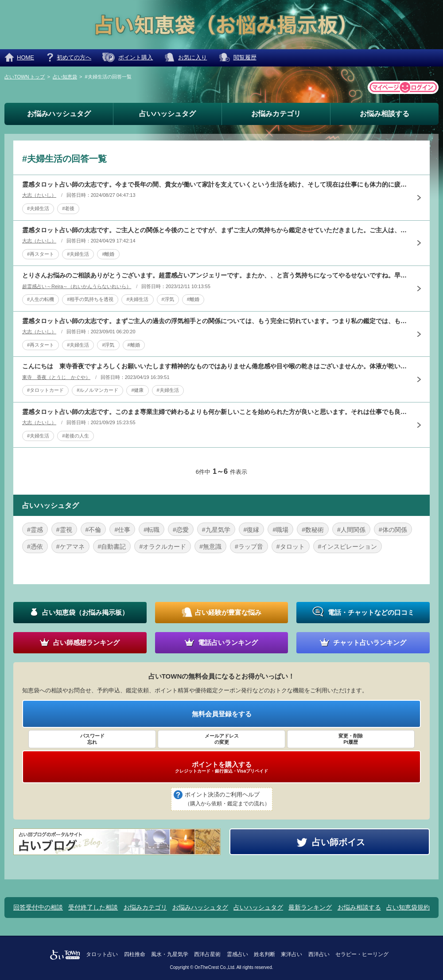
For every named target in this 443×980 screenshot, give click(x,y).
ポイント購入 (136, 57)
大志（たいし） (39, 195)
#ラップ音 (249, 547)
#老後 (68, 208)
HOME (25, 57)
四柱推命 (135, 954)
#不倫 (93, 530)
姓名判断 (264, 954)
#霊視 (64, 530)
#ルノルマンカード (97, 390)
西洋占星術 (207, 954)
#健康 (137, 390)
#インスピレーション (348, 547)
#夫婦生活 (38, 208)
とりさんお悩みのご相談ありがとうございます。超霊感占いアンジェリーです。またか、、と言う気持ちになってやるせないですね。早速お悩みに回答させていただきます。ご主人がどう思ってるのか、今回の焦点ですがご (215, 275)
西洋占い (319, 954)
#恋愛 (181, 530)
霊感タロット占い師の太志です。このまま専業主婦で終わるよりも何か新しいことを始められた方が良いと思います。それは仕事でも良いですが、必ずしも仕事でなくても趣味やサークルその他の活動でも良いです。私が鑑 (215, 412)
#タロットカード (45, 390)
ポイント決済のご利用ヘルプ (227, 800)
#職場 (280, 530)
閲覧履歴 (245, 57)
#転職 (152, 530)
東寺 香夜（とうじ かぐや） (56, 377)
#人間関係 (351, 530)
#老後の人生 (76, 436)
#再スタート (41, 254)
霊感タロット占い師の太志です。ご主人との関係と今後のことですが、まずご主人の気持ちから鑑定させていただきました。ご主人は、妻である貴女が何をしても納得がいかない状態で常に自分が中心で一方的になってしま (215, 230)
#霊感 (35, 530)
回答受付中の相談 (38, 907)
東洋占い (291, 954)
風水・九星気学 (170, 954)
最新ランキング (310, 907)
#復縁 (252, 530)
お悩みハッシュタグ (59, 114)
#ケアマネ (70, 547)
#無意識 (210, 547)
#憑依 (35, 547)
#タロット (291, 547)
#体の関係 (393, 530)
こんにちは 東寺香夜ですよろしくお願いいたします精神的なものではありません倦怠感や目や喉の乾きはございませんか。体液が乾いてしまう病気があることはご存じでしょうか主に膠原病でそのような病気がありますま (215, 366)
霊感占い (237, 954)
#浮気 (168, 299)
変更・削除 (351, 739)
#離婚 (108, 254)
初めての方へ (74, 57)
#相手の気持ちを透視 (90, 299)
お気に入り (192, 57)
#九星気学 (216, 530)
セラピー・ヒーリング (362, 954)
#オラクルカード (163, 547)
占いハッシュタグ (167, 114)
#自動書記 (112, 547)
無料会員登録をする (222, 714)
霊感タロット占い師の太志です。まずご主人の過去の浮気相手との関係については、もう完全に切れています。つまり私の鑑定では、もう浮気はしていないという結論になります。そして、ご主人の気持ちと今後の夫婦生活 (215, 321)
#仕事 (122, 530)
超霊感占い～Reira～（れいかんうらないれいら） (77, 286)
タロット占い (102, 954)
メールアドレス (221, 739)
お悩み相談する (385, 114)
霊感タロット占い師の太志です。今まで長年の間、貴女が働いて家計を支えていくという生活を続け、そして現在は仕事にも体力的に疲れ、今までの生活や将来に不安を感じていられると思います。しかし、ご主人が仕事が (215, 184)
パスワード (92, 739)
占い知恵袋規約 (408, 907)
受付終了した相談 (93, 907)
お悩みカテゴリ (276, 114)
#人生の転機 (41, 299)
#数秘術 (313, 530)
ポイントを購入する (221, 767)
